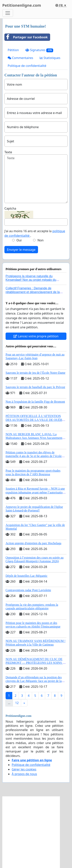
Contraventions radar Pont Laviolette (28, 590)
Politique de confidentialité (27, 66)
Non (41, 240)
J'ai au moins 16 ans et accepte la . (35, 233)
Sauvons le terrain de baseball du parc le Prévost (35, 387)
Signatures (39, 50)
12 (17, 703)
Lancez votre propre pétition (36, 336)
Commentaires (20, 58)
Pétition (13, 50)
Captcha (10, 208)
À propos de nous (24, 774)
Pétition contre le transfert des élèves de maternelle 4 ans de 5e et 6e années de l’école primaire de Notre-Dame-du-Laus (34, 456)
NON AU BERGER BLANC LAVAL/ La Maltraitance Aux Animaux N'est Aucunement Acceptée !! (34, 438)
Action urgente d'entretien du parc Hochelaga (33, 543)
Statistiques (50, 58)
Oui (19, 240)
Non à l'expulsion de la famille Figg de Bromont (35, 402)
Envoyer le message (21, 250)
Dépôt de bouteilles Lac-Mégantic (26, 576)
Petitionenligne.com (22, 5)
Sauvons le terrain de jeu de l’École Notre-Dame (35, 373)
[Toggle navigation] (8, 13)
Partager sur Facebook (26, 37)
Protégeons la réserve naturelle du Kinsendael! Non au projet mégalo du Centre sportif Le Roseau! (31, 280)
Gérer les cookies (24, 769)
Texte (8, 152)
